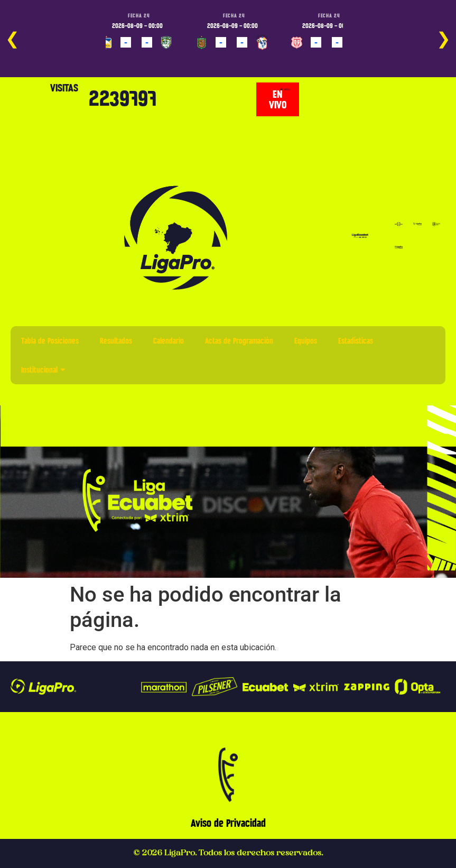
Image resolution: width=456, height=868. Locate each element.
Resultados (116, 341)
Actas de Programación (239, 341)
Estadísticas (356, 341)
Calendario (169, 341)
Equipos (306, 341)
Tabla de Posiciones (50, 341)
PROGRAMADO (124, 58)
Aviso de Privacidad (228, 823)
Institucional (43, 370)
